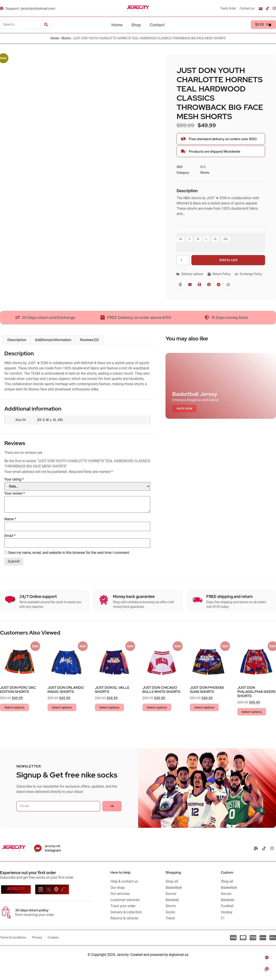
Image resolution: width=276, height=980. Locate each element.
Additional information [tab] (53, 340)
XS (39, 420)
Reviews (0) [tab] (89, 340)
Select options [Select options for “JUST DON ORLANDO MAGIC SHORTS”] (62, 707)
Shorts (66, 38)
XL (55, 420)
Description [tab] (17, 340)
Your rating (14, 479)
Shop (136, 25)
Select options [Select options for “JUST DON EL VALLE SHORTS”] (109, 707)
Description (187, 191)
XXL (61, 420)
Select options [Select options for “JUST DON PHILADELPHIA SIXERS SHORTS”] (252, 712)
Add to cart (228, 260)
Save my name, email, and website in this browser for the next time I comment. (69, 553)
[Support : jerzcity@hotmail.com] (28, 8)
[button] (180, 284)
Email (10, 536)
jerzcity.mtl (53, 846)
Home (117, 25)
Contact (157, 25)
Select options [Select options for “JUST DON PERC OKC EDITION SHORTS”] (14, 707)
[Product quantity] (183, 260)
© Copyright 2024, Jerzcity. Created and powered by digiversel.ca (138, 955)
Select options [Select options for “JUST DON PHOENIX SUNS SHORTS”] (204, 707)
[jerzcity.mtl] (38, 848)
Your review (15, 493)
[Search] (46, 25)
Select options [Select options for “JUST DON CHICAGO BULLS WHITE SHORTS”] (157, 707)
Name (10, 519)
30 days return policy (32, 910)
